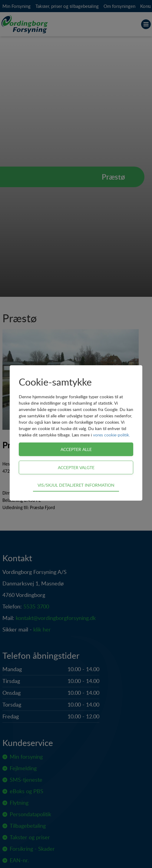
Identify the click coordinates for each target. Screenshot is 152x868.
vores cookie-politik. (111, 435)
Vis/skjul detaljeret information (76, 485)
